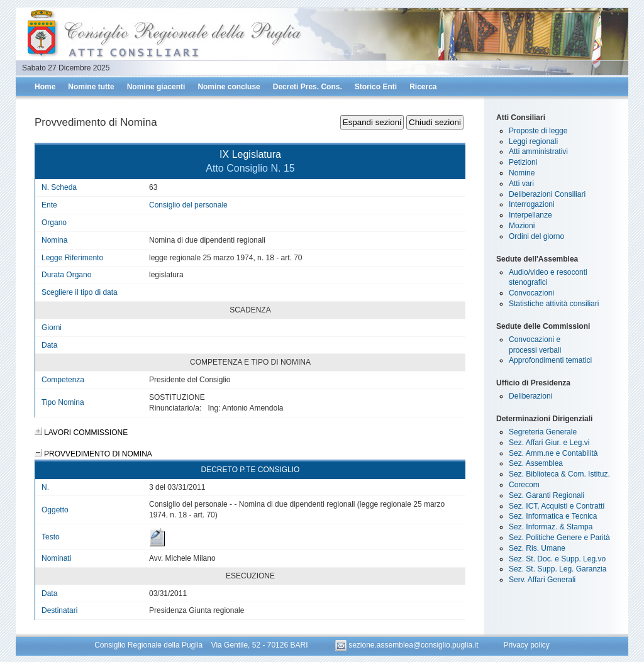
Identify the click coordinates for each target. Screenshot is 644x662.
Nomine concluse (229, 87)
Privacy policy (526, 645)
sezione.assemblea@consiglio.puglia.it (408, 645)
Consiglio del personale (188, 205)
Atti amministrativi (538, 152)
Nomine (522, 173)
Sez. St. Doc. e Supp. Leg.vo (557, 559)
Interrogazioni (532, 204)
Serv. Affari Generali (542, 580)
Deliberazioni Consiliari (547, 194)
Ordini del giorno (536, 236)
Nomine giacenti (156, 87)
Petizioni (523, 162)
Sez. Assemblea (536, 463)
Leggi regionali (533, 141)
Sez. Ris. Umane (537, 548)
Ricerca (423, 87)
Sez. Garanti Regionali (547, 495)
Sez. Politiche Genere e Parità (559, 538)
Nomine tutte (91, 87)
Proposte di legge (538, 131)
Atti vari (521, 184)
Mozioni (522, 226)
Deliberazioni (530, 396)
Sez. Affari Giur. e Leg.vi (549, 443)
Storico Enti (376, 87)
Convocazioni (531, 293)
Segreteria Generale (543, 432)
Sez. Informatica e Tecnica (553, 516)
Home (45, 87)
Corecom (524, 485)
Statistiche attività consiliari (554, 304)
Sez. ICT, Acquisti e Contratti (557, 506)
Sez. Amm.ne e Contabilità (553, 453)
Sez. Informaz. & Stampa (551, 527)
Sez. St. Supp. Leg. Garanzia (558, 569)
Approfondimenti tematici (550, 360)
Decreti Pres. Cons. (308, 87)
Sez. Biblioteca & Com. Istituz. (559, 474)
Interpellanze (530, 215)
